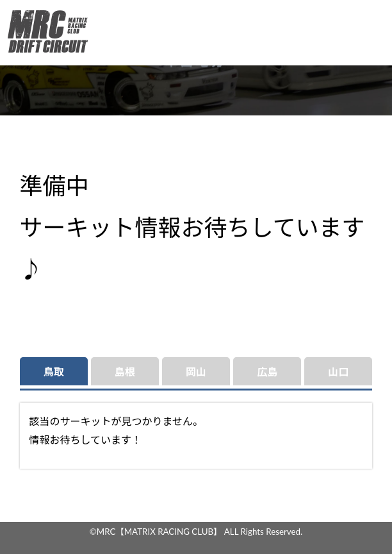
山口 (338, 372)
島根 (125, 372)
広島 (267, 372)
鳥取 (54, 372)
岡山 (196, 372)
